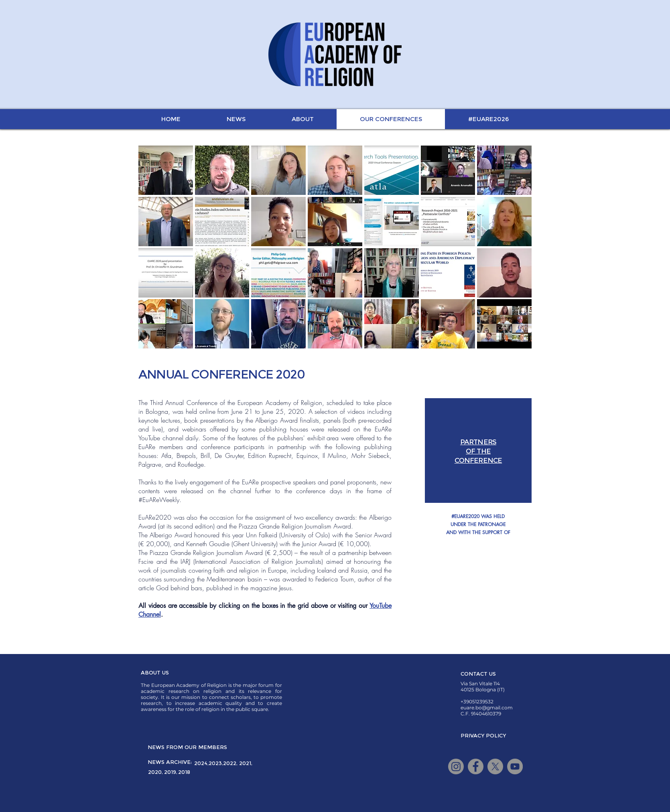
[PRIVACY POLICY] (483, 735)
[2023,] (216, 763)
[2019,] (171, 772)
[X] (495, 766)
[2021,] (246, 763)
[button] (478, 571)
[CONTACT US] (478, 674)
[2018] (184, 772)
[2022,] (230, 763)
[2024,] (201, 763)
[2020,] (155, 772)
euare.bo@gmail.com (487, 708)
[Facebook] (476, 766)
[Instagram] (456, 766)
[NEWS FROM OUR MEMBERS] (187, 747)
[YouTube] (515, 766)
